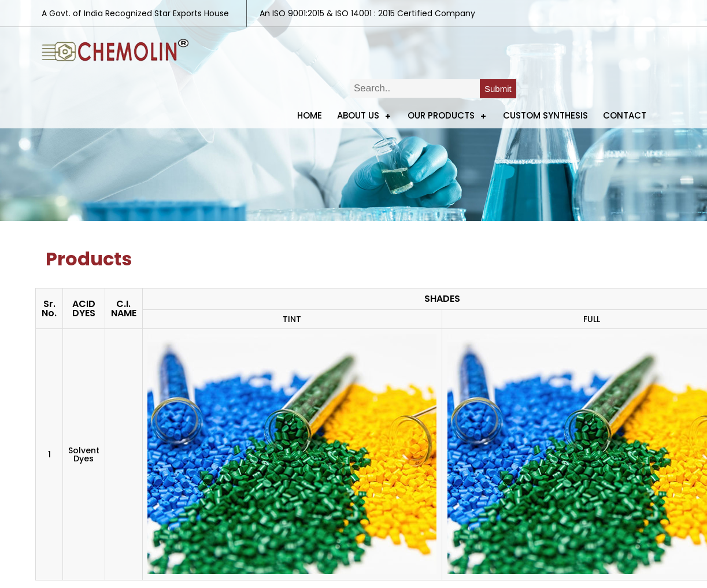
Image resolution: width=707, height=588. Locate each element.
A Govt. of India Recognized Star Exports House (135, 13)
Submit (498, 89)
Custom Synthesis (545, 115)
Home (310, 115)
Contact (625, 115)
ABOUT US (358, 115)
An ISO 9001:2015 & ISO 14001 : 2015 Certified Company (367, 13)
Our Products (441, 115)
